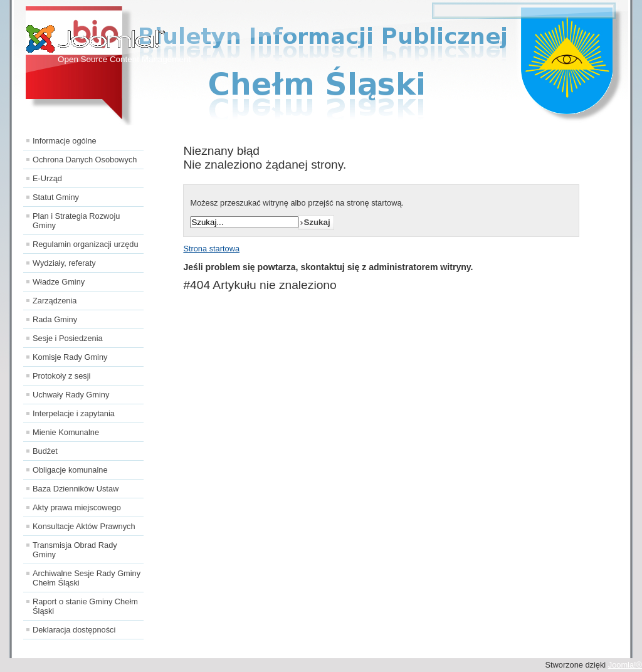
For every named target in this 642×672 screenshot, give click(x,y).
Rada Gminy (55, 319)
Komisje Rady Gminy (70, 357)
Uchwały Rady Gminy (71, 395)
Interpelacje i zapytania (74, 413)
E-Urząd (47, 178)
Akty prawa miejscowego (77, 507)
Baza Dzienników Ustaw (76, 489)
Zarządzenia (55, 301)
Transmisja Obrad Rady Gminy (75, 550)
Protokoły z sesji (61, 376)
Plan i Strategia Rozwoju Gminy (76, 221)
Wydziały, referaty (64, 263)
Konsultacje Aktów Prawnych (84, 526)
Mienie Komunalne (66, 432)
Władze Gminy (59, 282)
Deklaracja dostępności (74, 630)
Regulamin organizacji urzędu (86, 244)
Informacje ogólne (65, 141)
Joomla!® (625, 665)
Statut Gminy (56, 197)
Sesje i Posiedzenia (68, 338)
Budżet (45, 451)
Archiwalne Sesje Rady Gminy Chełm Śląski (87, 578)
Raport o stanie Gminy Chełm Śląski (85, 606)
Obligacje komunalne (70, 470)
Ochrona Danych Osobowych (85, 160)
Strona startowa (211, 249)
